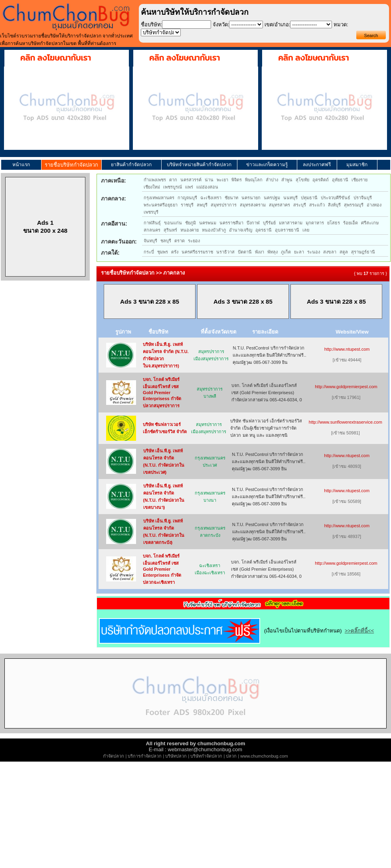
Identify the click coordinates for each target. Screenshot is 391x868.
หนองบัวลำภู (214, 230)
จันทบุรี (150, 241)
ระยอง (194, 241)
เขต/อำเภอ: (277, 25)
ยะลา (299, 252)
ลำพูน (287, 180)
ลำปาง (272, 180)
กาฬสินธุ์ (152, 223)
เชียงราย (359, 180)
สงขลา (330, 252)
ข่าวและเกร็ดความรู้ (267, 165)
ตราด (180, 241)
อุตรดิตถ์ (321, 180)
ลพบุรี (202, 205)
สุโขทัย (302, 180)
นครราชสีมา (231, 223)
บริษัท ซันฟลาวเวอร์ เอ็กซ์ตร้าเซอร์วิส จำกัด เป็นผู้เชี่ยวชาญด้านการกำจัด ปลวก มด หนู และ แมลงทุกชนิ (266, 428)
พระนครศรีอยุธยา (161, 205)
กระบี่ (149, 252)
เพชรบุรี (151, 212)
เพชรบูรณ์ (173, 187)
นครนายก (251, 198)
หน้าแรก (21, 165)
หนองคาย (190, 230)
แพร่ (189, 187)
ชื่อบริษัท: (152, 25)
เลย (306, 230)
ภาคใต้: (110, 253)
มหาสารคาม (291, 223)
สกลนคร (152, 230)
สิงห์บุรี (334, 205)
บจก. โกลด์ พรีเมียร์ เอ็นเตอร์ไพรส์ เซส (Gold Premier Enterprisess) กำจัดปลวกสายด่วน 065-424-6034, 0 (267, 393)
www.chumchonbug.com (264, 756)
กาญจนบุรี (187, 198)
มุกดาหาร (315, 223)
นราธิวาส (225, 252)
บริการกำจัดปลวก (145, 756)
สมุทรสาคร (279, 205)
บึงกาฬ (253, 223)
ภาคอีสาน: (114, 224)
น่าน (209, 180)
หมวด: (341, 25)
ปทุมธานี (309, 198)
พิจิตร (237, 180)
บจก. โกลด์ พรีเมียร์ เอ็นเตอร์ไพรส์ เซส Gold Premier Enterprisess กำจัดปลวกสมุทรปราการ (162, 393)
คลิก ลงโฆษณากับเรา (56, 58)
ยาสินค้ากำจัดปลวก (131, 165)
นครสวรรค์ (191, 180)
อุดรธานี (264, 230)
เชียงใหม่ (152, 187)
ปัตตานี (245, 252)
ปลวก (231, 756)
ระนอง (314, 252)
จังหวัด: (221, 25)
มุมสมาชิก (357, 165)
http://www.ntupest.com (347, 349)
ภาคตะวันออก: (119, 242)
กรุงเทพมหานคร (159, 198)
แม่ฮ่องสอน (207, 187)
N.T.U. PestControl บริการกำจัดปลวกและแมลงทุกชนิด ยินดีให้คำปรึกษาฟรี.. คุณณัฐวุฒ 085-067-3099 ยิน (269, 355)
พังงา (260, 252)
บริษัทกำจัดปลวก (206, 756)
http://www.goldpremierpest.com (346, 387)
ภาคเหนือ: (114, 181)
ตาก (173, 180)
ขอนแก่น (173, 223)
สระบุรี (300, 205)
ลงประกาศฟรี (317, 165)
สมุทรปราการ (224, 205)
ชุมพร (163, 252)
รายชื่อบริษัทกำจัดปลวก (71, 165)
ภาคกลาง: (114, 198)
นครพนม (208, 223)
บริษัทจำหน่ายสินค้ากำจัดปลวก (199, 165)
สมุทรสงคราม (253, 205)
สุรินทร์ (170, 230)
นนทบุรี (290, 198)
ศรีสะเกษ (370, 223)
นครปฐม (272, 198)
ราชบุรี (187, 205)
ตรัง (175, 252)
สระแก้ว (317, 205)
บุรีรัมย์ (269, 223)
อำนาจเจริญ (241, 230)
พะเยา (222, 180)
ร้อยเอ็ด (351, 223)
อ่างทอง (374, 205)
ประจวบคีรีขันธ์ (336, 198)
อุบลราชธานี (287, 230)
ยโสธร (334, 223)
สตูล (344, 252)
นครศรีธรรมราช (197, 252)
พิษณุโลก (254, 180)
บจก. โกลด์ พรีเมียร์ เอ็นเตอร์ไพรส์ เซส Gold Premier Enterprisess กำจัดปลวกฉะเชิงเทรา (162, 569)
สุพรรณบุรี (354, 205)
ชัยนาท (231, 198)
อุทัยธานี (340, 180)
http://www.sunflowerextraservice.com (346, 422)
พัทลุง (273, 252)
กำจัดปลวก (114, 756)
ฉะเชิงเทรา (211, 198)
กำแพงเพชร (155, 180)
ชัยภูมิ (191, 223)
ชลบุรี (166, 241)
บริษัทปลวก (176, 756)
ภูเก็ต (286, 252)
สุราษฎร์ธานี (363, 252)
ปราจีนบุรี (363, 198)
